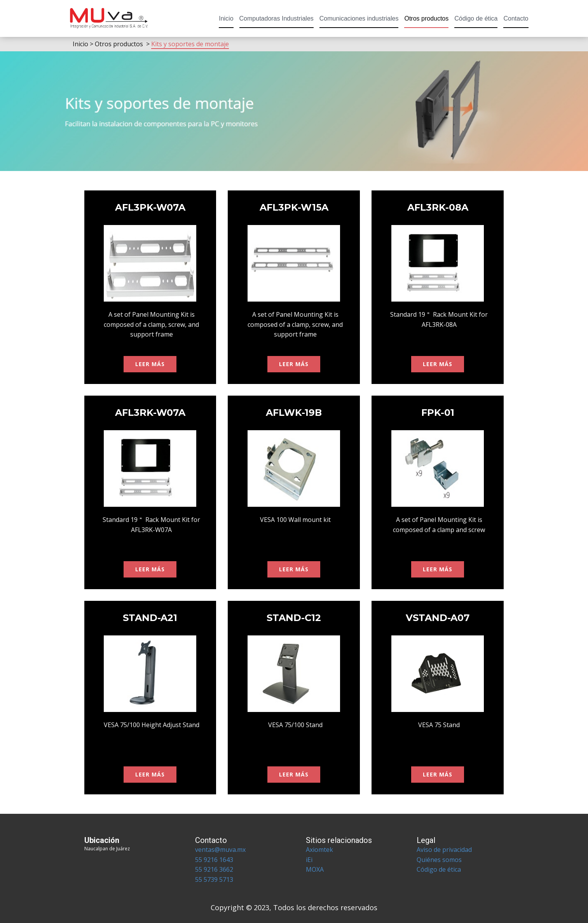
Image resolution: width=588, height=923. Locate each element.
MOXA (315, 869)
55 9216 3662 (214, 869)
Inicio (226, 18)
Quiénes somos (440, 860)
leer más (150, 364)
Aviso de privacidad (444, 850)
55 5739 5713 (214, 879)
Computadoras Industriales (277, 18)
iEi (309, 860)
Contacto (516, 18)
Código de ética (476, 18)
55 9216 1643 (214, 860)
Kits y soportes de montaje (190, 44)
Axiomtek (319, 850)
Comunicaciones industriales (359, 18)
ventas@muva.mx (220, 850)
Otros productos (426, 18)
